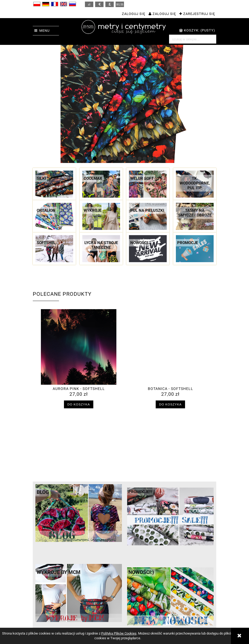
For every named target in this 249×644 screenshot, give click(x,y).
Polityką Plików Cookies (119, 633)
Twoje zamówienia (140, 610)
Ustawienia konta (139, 616)
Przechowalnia (137, 621)
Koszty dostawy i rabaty (99, 610)
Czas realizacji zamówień (100, 616)
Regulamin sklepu (48, 610)
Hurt (174, 616)
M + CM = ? (180, 610)
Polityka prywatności (51, 616)
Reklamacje (89, 626)
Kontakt (177, 621)
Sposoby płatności (95, 621)
